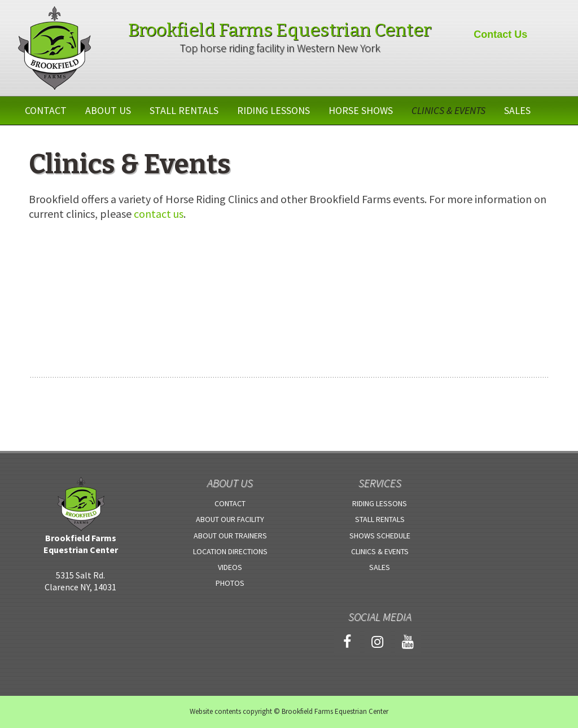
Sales (517, 110)
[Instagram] (378, 643)
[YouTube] (408, 643)
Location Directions (230, 551)
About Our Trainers (230, 536)
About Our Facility (230, 519)
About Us (108, 110)
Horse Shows (361, 110)
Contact (46, 110)
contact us (159, 214)
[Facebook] (347, 643)
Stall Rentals (184, 110)
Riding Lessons (273, 110)
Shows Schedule (380, 536)
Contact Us (500, 34)
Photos (230, 583)
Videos (230, 567)
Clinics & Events (448, 110)
